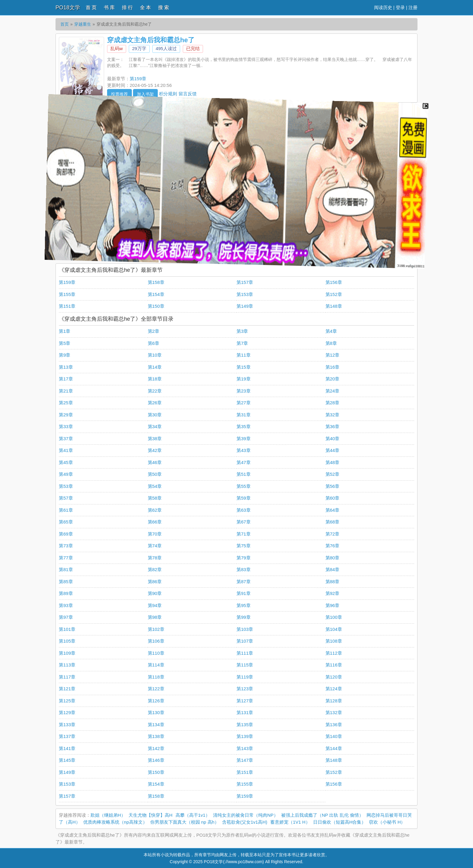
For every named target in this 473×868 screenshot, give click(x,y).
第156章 (334, 282)
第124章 (334, 689)
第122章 (156, 689)
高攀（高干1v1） (193, 815)
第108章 (334, 641)
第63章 (244, 510)
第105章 (67, 641)
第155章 (67, 294)
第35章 (244, 426)
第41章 (66, 450)
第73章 (66, 546)
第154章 (156, 294)
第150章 (156, 306)
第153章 (245, 294)
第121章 (67, 689)
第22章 (155, 391)
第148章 (334, 306)
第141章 (67, 748)
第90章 (155, 593)
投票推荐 (119, 94)
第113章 (67, 665)
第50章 (155, 474)
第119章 (245, 677)
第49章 (66, 474)
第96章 (333, 605)
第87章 (244, 582)
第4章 (331, 331)
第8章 (331, 343)
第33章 (66, 426)
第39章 (244, 439)
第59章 (244, 498)
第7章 (242, 343)
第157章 (245, 282)
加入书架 (145, 94)
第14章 (155, 367)
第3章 (242, 331)
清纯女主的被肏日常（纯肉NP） (246, 815)
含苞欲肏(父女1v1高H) (245, 822)
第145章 (67, 760)
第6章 (154, 343)
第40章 (333, 439)
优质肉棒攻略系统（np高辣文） (115, 822)
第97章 (66, 617)
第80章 (333, 558)
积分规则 (168, 93)
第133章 (67, 725)
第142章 (156, 748)
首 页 (91, 7)
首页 (65, 24)
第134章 (156, 725)
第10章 (155, 355)
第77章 (66, 558)
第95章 (244, 605)
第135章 (245, 725)
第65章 (66, 522)
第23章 (244, 391)
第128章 (334, 701)
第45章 (66, 462)
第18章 (155, 379)
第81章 (66, 569)
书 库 (109, 7)
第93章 (66, 605)
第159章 (138, 79)
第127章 (245, 701)
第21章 (66, 391)
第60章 (333, 498)
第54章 (155, 486)
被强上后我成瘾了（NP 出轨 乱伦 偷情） (322, 815)
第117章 (67, 677)
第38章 (155, 439)
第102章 (156, 629)
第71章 (244, 534)
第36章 (333, 426)
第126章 (156, 701)
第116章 (334, 665)
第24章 (333, 391)
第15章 (244, 367)
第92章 (333, 593)
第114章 (156, 665)
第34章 (155, 426)
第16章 (333, 367)
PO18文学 (68, 8)
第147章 (245, 760)
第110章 (156, 653)
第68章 (333, 522)
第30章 (155, 415)
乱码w (117, 48)
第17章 (66, 379)
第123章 (245, 689)
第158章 (156, 282)
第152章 (334, 294)
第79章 (244, 558)
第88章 (333, 582)
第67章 (244, 522)
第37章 (66, 439)
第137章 (67, 736)
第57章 (66, 498)
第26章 (155, 403)
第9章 (65, 355)
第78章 (155, 558)
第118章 (156, 677)
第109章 (67, 653)
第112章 (334, 653)
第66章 (155, 522)
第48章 (333, 462)
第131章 (245, 712)
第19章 (244, 379)
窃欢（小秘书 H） (387, 822)
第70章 (155, 534)
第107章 (245, 641)
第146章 (156, 760)
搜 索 (163, 7)
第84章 (333, 569)
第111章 (245, 653)
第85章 (66, 582)
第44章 (333, 450)
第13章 (66, 367)
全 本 (145, 7)
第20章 (333, 379)
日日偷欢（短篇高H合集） (340, 822)
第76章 (333, 546)
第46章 (155, 462)
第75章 (244, 546)
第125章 (67, 701)
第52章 (333, 474)
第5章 (65, 343)
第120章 (334, 677)
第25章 (66, 403)
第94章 (155, 605)
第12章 (333, 355)
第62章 (155, 510)
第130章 (156, 712)
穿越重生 (83, 24)
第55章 (244, 486)
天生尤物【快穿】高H (151, 815)
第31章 (244, 415)
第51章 (244, 474)
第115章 (245, 665)
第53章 (66, 486)
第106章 (156, 641)
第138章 (156, 736)
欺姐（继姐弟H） (108, 815)
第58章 (155, 498)
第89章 (66, 593)
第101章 (67, 629)
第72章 (333, 534)
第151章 (67, 306)
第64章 (333, 510)
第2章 (154, 331)
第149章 (245, 306)
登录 (400, 7)
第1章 (65, 331)
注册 (413, 7)
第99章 (244, 617)
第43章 (244, 450)
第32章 (333, 415)
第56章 (333, 486)
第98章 (155, 617)
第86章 (155, 582)
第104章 (334, 629)
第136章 (334, 725)
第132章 (334, 712)
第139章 (245, 736)
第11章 (244, 355)
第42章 (155, 450)
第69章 (66, 534)
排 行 (127, 7)
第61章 (66, 510)
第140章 (334, 736)
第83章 (244, 569)
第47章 (244, 462)
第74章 (155, 546)
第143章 (245, 748)
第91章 (244, 593)
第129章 (67, 712)
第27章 (244, 403)
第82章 (155, 569)
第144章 (334, 748)
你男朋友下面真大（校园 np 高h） (185, 822)
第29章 (66, 415)
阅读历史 (383, 7)
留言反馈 (188, 93)
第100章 (334, 617)
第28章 (333, 403)
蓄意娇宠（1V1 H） (290, 822)
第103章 (245, 629)
